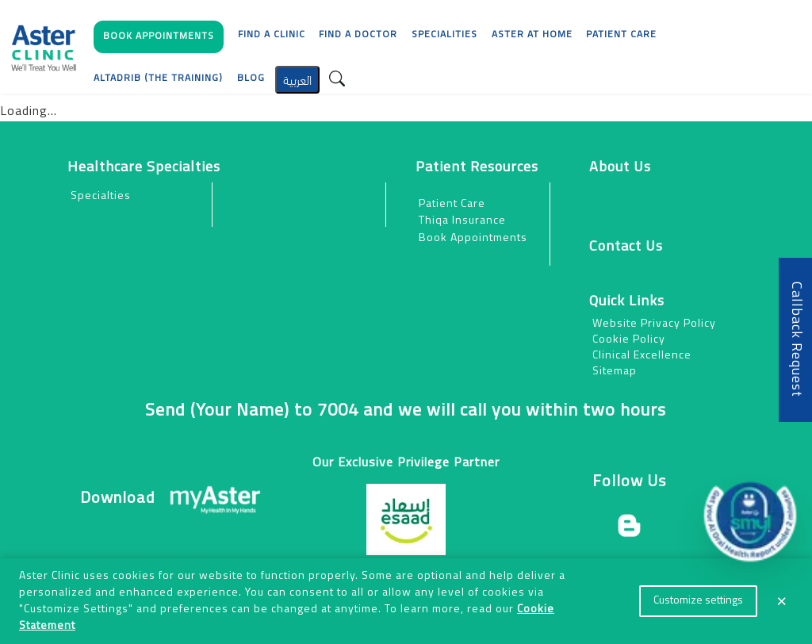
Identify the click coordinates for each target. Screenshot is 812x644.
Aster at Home (532, 35)
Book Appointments (473, 238)
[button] (159, 41)
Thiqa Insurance (462, 221)
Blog (251, 79)
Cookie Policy (629, 340)
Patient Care (452, 204)
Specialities (444, 35)
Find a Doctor (358, 35)
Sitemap (615, 372)
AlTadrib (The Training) (158, 79)
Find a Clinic (272, 35)
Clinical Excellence (642, 356)
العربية (297, 79)
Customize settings (698, 601)
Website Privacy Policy (654, 324)
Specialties (101, 196)
